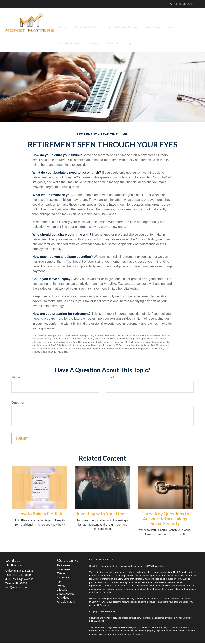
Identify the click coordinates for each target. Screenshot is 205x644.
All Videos (63, 599)
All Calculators (66, 603)
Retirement (64, 567)
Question (18, 404)
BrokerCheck (159, 567)
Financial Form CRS (104, 561)
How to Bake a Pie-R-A (40, 515)
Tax (59, 583)
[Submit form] (22, 440)
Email (110, 379)
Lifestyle (62, 591)
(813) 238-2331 (182, 4)
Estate (61, 575)
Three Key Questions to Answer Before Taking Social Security (165, 520)
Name (16, 379)
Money (61, 587)
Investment (64, 571)
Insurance (63, 579)
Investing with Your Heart (102, 515)
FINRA (92, 622)
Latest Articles (66, 595)
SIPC (101, 622)
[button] (82, 22)
